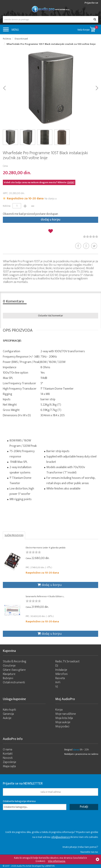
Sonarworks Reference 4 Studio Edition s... (45, 596)
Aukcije (7, 718)
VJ (57, 687)
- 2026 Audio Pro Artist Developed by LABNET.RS (32, 866)
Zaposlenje (10, 762)
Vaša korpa (88, 29)
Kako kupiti (9, 710)
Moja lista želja (64, 718)
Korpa (59, 710)
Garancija (8, 714)
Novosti (8, 758)
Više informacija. (57, 861)
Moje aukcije (63, 722)
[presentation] (32, 822)
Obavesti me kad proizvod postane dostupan (30, 214)
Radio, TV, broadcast (67, 661)
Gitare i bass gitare (14, 670)
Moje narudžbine (66, 714)
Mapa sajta (9, 766)
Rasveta (60, 678)
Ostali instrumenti (14, 682)
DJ (57, 666)
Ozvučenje (9, 666)
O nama (8, 750)
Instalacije (61, 670)
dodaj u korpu (50, 220)
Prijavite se (91, 3)
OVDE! (71, 182)
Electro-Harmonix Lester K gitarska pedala (46, 548)
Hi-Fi (58, 682)
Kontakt (8, 754)
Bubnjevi (8, 678)
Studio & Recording (15, 661)
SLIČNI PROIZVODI (14, 535)
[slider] (91, 237)
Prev (4, 88)
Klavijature (9, 674)
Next (97, 88)
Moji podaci (62, 726)
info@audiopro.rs (61, 837)
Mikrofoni (61, 674)
